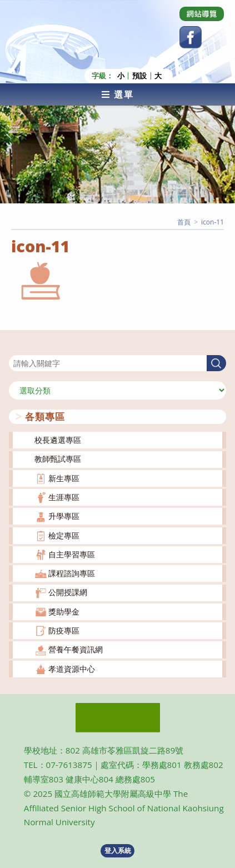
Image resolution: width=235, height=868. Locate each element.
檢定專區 (64, 535)
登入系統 (118, 850)
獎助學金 (64, 612)
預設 (139, 76)
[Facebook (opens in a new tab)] (191, 37)
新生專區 (64, 478)
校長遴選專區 (58, 440)
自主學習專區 (72, 554)
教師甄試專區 (58, 459)
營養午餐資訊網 (76, 649)
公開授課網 (68, 592)
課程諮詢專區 (72, 573)
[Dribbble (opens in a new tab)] (202, 14)
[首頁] (184, 222)
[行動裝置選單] (117, 94)
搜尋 (17, 348)
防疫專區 (64, 630)
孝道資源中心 (72, 669)
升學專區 (64, 516)
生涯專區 (64, 497)
